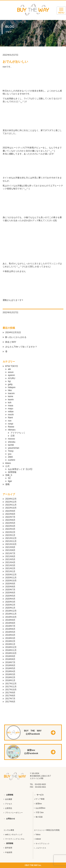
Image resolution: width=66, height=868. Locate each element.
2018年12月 (11, 647)
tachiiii (11, 445)
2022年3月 (10, 529)
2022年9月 (10, 511)
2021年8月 (10, 550)
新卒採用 (9, 848)
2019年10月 (11, 617)
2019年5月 (10, 632)
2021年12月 (11, 538)
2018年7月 (10, 662)
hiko (10, 390)
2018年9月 (10, 656)
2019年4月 (10, 635)
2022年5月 (10, 523)
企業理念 (9, 808)
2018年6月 (10, 665)
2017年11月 (11, 687)
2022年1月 (10, 535)
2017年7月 (10, 699)
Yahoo (38, 835)
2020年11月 (11, 578)
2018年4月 (10, 671)
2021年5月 (10, 559)
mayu (10, 409)
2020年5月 (10, 596)
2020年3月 (10, 602)
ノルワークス (41, 848)
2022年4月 (10, 526)
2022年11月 (11, 505)
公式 (7, 466)
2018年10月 (11, 653)
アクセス (9, 804)
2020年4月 (10, 599)
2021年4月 (10, 562)
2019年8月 (10, 623)
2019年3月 (10, 638)
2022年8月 (10, 514)
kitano (8, 463)
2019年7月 (10, 626)
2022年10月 (11, 508)
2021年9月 (10, 547)
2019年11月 (11, 614)
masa (10, 406)
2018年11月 (11, 650)
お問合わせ (11, 819)
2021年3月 (10, 565)
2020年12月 (11, 575)
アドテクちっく (18, 433)
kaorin (11, 400)
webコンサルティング (14, 835)
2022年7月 (10, 517)
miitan (11, 412)
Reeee (11, 427)
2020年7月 (10, 590)
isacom (11, 393)
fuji (9, 381)
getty (10, 384)
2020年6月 (10, 593)
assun (11, 372)
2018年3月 (10, 674)
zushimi (12, 460)
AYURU (12, 378)
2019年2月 (10, 641)
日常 (13, 436)
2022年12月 (11, 502)
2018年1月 (10, 680)
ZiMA (10, 457)
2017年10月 (11, 690)
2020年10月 (11, 581)
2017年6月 (10, 702)
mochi (11, 415)
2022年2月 (10, 532)
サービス (40, 795)
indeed (38, 839)
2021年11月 (11, 541)
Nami (10, 418)
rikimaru (12, 430)
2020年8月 (10, 587)
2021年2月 (10, 568)
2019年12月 (11, 611)
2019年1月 (10, 644)
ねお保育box (40, 808)
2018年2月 (10, 677)
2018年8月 (10, 659)
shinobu (12, 442)
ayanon (11, 375)
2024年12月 (11, 499)
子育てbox (40, 812)
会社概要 (9, 799)
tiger (10, 481)
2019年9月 (10, 620)
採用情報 (12, 472)
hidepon (12, 387)
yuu (10, 454)
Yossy (11, 451)
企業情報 (10, 795)
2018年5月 (10, 668)
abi (9, 369)
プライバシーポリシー (14, 813)
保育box (39, 804)
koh (10, 403)
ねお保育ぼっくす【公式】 (21, 469)
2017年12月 (11, 684)
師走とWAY (11, 342)
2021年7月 (10, 553)
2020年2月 (10, 605)
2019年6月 (10, 629)
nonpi (10, 424)
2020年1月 (10, 608)
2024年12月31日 (13, 332)
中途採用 (9, 852)
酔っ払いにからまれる (16, 337)
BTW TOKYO (12, 366)
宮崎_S (9, 475)
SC (9, 478)
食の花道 (39, 817)
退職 (7, 484)
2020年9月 (10, 584)
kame (10, 396)
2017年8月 (10, 696)
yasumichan (14, 448)
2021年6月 (10, 556)
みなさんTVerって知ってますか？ (21, 347)
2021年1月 (10, 571)
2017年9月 (10, 693)
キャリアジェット (43, 844)
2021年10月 (11, 544)
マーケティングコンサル (15, 839)
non (10, 421)
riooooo (11, 439)
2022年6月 (10, 520)
